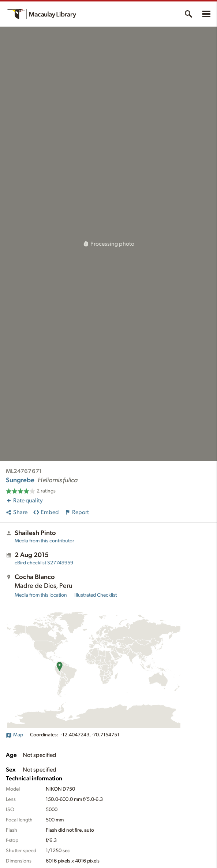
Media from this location (41, 595)
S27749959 (44, 563)
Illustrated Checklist (96, 595)
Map (14, 735)
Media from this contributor (44, 541)
